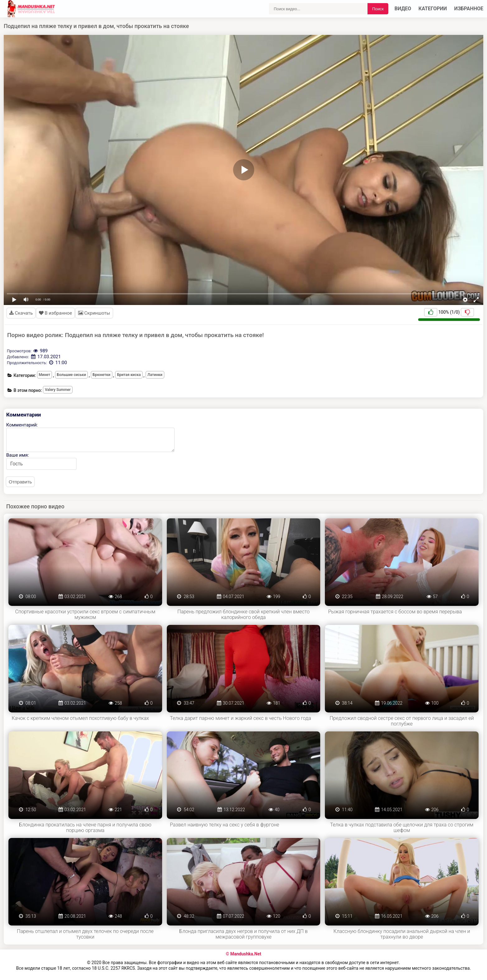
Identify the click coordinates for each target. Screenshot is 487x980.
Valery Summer (58, 390)
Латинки (155, 375)
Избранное (469, 9)
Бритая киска (129, 375)
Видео (403, 9)
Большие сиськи (71, 375)
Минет (45, 375)
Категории (433, 9)
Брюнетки (102, 375)
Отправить (20, 482)
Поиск (378, 9)
